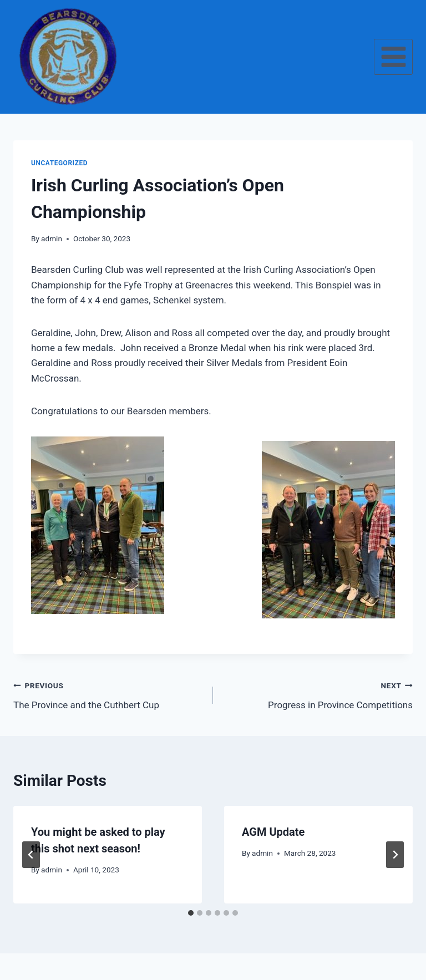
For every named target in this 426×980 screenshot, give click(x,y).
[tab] (191, 913)
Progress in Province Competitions (318, 694)
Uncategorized (59, 163)
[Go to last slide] (31, 855)
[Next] (395, 855)
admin (52, 238)
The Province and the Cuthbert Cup (108, 694)
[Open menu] (393, 57)
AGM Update (273, 832)
